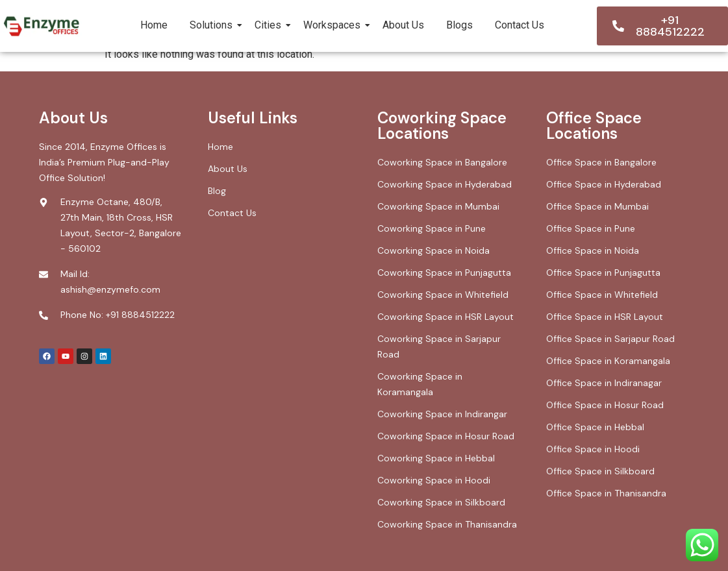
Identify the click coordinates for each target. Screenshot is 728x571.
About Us (403, 25)
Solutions (213, 25)
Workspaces (334, 25)
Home (154, 25)
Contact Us (520, 25)
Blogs (459, 25)
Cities (270, 25)
